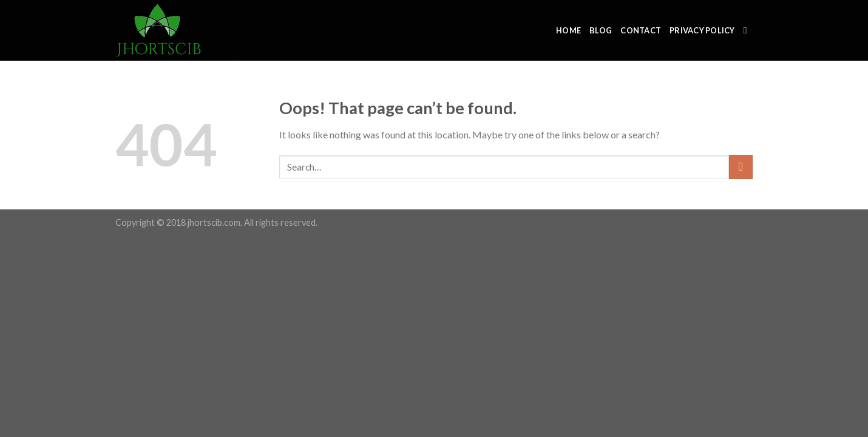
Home (568, 30)
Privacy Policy (702, 30)
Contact (641, 30)
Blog (601, 30)
